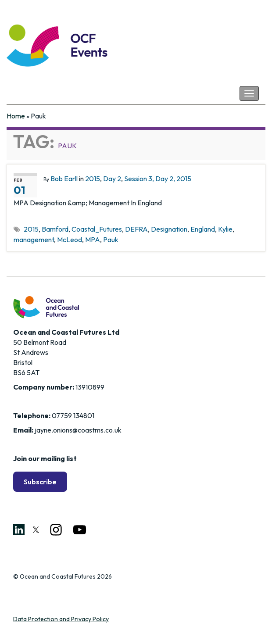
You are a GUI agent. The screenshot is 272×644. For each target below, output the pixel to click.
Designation (169, 229)
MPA (93, 240)
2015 (93, 179)
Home (16, 116)
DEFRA (136, 229)
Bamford (55, 229)
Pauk (111, 240)
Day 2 (112, 179)
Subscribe (40, 482)
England (203, 229)
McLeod (70, 240)
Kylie (225, 229)
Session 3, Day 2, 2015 (158, 179)
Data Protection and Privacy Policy (61, 619)
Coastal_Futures (97, 229)
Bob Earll (64, 179)
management (34, 240)
